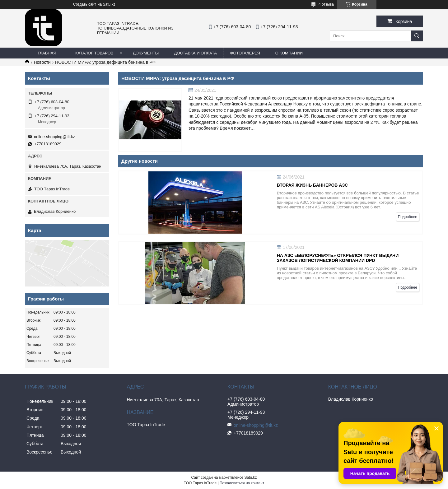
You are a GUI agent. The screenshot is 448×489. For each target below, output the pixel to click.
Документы (146, 53)
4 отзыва (326, 4)
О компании (289, 53)
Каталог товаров (94, 53)
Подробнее (408, 217)
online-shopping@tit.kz (54, 137)
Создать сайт (85, 4)
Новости (42, 62)
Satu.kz (250, 477)
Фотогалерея (245, 53)
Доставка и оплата (196, 53)
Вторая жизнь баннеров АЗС (312, 185)
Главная (47, 53)
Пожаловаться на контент (242, 483)
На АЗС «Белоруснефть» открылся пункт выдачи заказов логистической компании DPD (338, 258)
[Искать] (417, 36)
